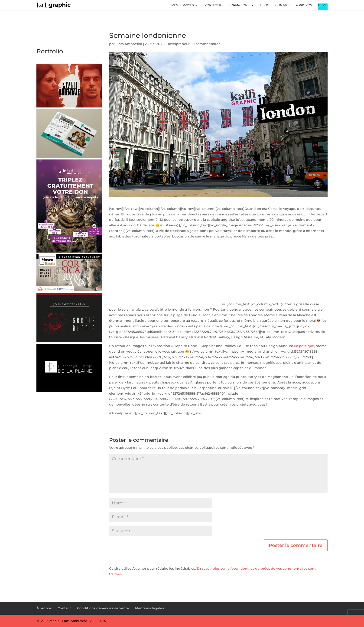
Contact (283, 5)
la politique (305, 346)
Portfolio (214, 5)
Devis (323, 5)
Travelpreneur (178, 44)
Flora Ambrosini (129, 44)
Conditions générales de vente (103, 608)
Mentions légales (149, 608)
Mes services (183, 5)
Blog (265, 5)
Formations (239, 5)
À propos (304, 5)
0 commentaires (206, 44)
